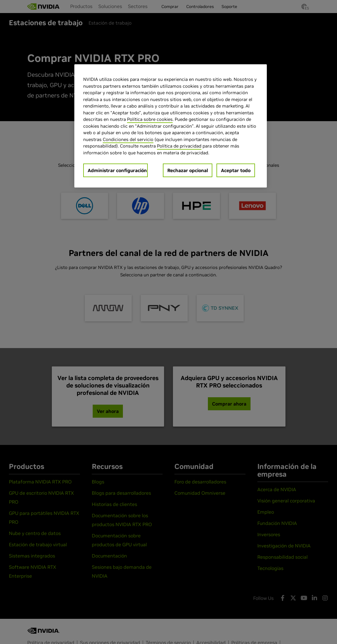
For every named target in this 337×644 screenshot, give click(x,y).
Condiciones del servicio (128, 139)
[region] (171, 126)
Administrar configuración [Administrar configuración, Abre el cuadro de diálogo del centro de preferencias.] (117, 170)
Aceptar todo (236, 170)
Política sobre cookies (150, 119)
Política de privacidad (179, 146)
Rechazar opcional (188, 170)
